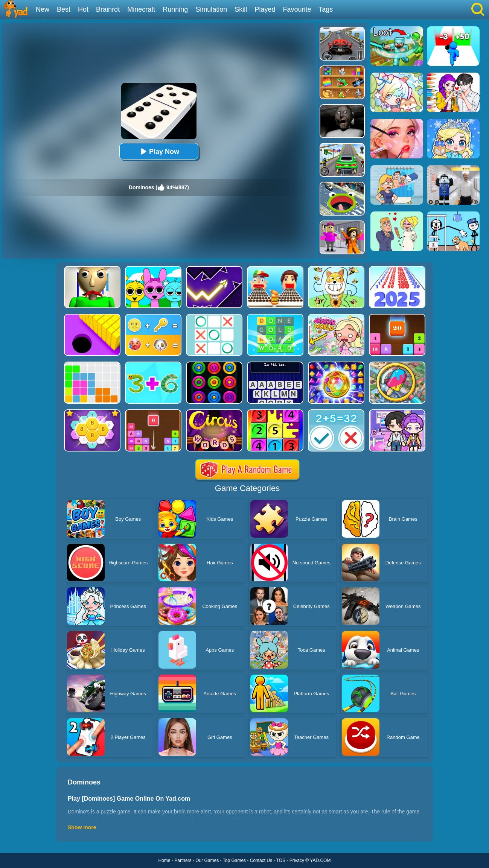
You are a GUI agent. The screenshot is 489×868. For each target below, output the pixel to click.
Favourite (297, 9)
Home (165, 860)
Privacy (297, 860)
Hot (83, 9)
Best (64, 9)
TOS (281, 860)
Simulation (211, 9)
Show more (82, 827)
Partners (183, 860)
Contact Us (261, 860)
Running (175, 9)
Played (265, 9)
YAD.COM (320, 860)
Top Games (234, 860)
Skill (241, 9)
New (43, 9)
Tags (326, 9)
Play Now (159, 151)
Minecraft (141, 9)
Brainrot (108, 9)
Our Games (207, 860)
